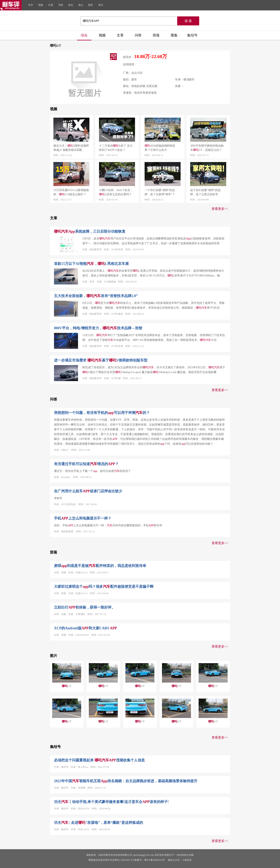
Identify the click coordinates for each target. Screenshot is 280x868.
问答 (138, 35)
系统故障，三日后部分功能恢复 (90, 231)
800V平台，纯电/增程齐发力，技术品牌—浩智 (98, 328)
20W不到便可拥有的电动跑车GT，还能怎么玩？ (207, 148)
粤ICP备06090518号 (154, 860)
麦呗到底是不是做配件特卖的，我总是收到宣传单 (100, 566)
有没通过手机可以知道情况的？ (86, 464)
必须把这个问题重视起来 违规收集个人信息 (99, 760)
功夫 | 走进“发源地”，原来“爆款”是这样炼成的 (98, 823)
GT (67, 686)
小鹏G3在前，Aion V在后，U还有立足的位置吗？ (116, 192)
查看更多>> (220, 209)
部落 (156, 35)
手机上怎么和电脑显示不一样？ (83, 518)
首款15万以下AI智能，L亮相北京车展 (91, 264)
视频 (41, 5)
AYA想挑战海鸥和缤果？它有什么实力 (160, 148)
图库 (91, 5)
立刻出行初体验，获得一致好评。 (84, 607)
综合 (84, 35)
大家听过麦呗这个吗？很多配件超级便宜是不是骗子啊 (104, 587)
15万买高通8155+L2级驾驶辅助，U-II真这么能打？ (71, 192)
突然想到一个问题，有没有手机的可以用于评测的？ (102, 413)
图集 (174, 35)
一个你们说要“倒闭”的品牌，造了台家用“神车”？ (160, 192)
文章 (120, 35)
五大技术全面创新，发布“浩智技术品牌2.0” (96, 296)
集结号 (192, 35)
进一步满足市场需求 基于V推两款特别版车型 (101, 360)
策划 (71, 5)
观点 (81, 5)
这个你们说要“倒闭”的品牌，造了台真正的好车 (205, 192)
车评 (31, 5)
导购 (61, 5)
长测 (51, 5)
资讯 (101, 5)
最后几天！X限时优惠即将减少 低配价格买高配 (71, 148)
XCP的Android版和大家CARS (85, 628)
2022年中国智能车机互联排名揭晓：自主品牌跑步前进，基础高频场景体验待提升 (126, 781)
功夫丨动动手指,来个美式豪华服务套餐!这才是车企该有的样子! (111, 802)
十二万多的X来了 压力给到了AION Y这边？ (116, 148)
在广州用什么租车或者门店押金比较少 (88, 491)
